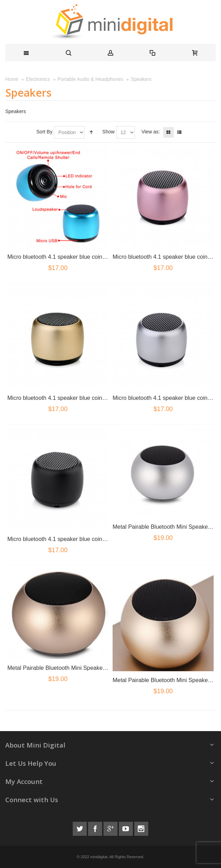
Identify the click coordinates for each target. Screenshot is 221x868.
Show (109, 132)
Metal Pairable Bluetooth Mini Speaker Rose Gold (70, 668)
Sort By (44, 132)
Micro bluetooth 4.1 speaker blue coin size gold (67, 398)
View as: (151, 132)
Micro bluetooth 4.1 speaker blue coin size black (68, 539)
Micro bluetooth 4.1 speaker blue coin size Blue (67, 257)
